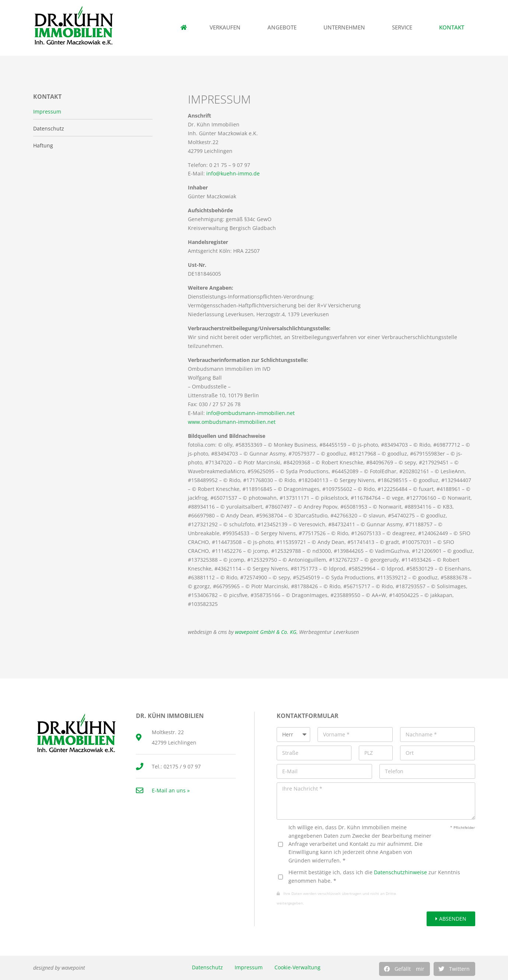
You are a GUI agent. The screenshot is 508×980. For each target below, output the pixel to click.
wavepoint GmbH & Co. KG (266, 632)
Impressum (249, 967)
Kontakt (453, 27)
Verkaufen (227, 27)
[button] (404, 969)
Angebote (284, 27)
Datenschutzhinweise (400, 872)
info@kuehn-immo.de (233, 173)
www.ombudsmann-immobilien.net (232, 422)
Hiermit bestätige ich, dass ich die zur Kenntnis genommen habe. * (374, 876)
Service (404, 27)
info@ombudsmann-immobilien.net (251, 413)
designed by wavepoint (59, 968)
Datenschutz (207, 967)
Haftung (43, 146)
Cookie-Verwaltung (297, 967)
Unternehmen (346, 27)
